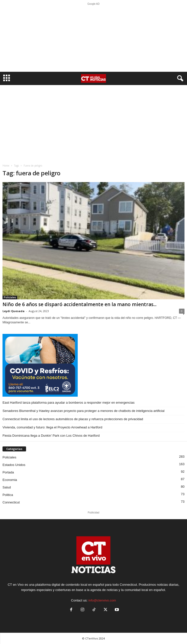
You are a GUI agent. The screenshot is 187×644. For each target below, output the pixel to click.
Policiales (10, 297)
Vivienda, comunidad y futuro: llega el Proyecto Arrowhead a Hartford (52, 427)
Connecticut (11, 502)
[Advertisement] (93, 39)
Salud (7, 487)
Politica (8, 495)
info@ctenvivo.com (102, 600)
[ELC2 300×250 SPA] (93, 365)
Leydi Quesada (14, 311)
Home (6, 166)
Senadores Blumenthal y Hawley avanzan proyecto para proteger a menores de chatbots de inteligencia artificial (83, 411)
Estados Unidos (14, 465)
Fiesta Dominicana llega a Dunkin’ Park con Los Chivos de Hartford (51, 436)
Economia (10, 480)
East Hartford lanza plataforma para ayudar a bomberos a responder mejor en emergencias (69, 403)
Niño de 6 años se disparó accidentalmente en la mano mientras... (79, 304)
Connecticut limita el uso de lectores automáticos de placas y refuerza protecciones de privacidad (73, 419)
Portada (8, 472)
